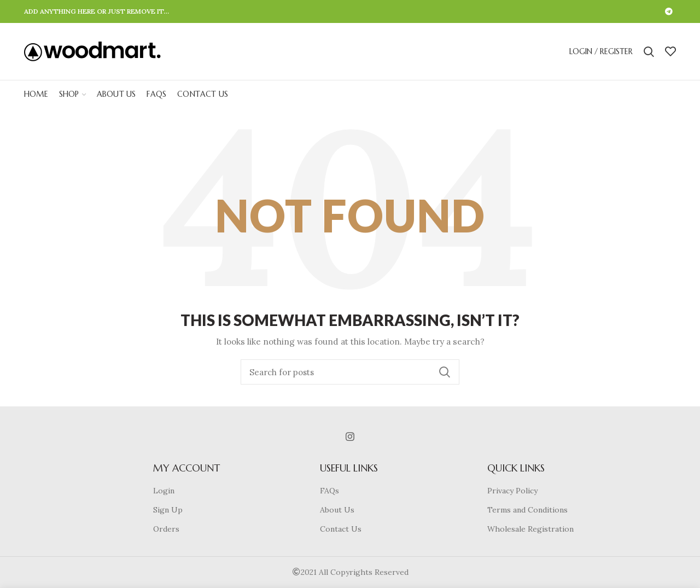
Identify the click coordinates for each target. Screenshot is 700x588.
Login (164, 491)
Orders (166, 529)
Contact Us (341, 529)
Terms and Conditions (527, 510)
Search (445, 372)
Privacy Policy (512, 491)
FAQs (329, 491)
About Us (337, 510)
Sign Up (168, 510)
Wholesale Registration (530, 529)
